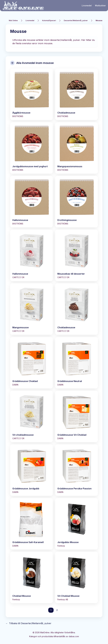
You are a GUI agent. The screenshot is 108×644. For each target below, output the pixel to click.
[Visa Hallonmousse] (31, 202)
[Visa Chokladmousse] (76, 94)
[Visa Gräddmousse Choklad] (31, 363)
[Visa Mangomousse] (31, 309)
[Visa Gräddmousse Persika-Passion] (76, 470)
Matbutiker (100, 6)
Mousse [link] (99, 20)
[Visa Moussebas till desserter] (76, 255)
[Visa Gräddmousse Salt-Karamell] (31, 524)
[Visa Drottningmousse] (76, 202)
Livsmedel (87, 6)
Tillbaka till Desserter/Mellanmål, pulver (28, 623)
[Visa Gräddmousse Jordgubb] (31, 470)
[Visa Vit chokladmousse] (31, 416)
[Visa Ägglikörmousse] (31, 94)
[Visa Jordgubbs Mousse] (76, 524)
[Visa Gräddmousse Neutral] (76, 363)
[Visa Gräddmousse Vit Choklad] (76, 416)
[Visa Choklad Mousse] (31, 577)
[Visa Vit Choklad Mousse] (76, 577)
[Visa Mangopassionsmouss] (76, 148)
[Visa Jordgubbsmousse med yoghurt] (31, 148)
